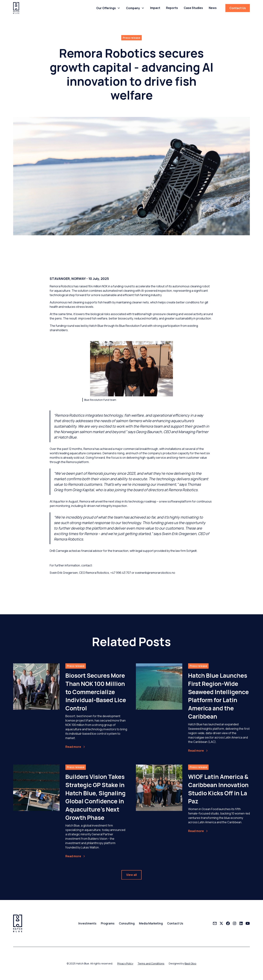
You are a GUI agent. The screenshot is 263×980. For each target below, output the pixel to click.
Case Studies (193, 8)
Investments (87, 923)
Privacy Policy (125, 963)
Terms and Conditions (151, 963)
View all (131, 878)
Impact (155, 8)
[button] (108, 8)
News (213, 8)
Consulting (127, 923)
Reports (172, 8)
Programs (108, 923)
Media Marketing (151, 923)
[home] (16, 8)
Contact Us (238, 8)
